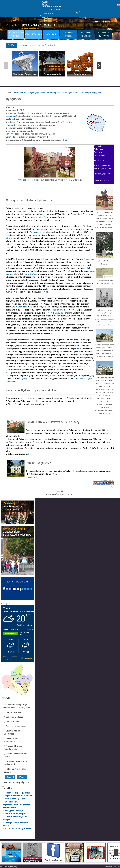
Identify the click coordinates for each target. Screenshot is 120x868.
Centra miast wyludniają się (16, 814)
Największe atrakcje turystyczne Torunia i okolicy (38, 45)
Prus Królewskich (53, 313)
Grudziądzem (89, 259)
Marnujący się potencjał (14, 811)
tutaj (66, 140)
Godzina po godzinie (10, 657)
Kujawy (89, 93)
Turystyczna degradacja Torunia (17, 793)
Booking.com (6, 604)
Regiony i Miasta (79, 93)
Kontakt (59, 9)
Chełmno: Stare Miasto (14, 712)
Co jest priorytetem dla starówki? (18, 796)
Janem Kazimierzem (20, 307)
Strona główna (19, 93)
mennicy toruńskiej (30, 274)
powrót (60, 491)
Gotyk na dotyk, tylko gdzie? (16, 799)
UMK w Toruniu (43, 217)
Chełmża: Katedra (12, 722)
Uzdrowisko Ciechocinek (15, 717)
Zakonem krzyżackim (38, 232)
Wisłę (54, 125)
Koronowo (10, 134)
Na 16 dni (6, 659)
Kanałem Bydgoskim (14, 125)
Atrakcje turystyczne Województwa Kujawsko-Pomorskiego (49, 93)
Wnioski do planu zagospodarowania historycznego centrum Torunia (17, 805)
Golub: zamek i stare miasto (16, 726)
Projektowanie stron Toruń (112, 867)
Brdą (71, 122)
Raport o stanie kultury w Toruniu (18, 829)
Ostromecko (11, 137)
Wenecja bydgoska (28, 180)
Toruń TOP (12, 45)
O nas (51, 9)
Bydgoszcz (97, 93)
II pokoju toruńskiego (61, 310)
